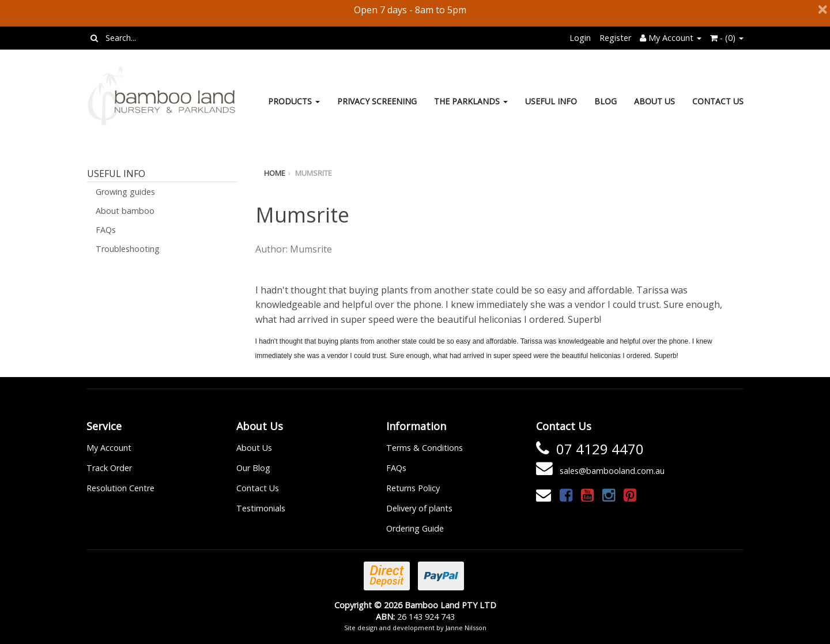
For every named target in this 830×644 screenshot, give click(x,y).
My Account (109, 448)
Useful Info (551, 101)
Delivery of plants (419, 508)
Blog (605, 101)
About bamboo (125, 211)
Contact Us (718, 101)
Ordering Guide (415, 528)
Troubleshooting (128, 249)
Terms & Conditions (425, 448)
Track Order (109, 468)
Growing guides (125, 192)
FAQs (106, 230)
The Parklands (471, 101)
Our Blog (253, 468)
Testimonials (261, 508)
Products (294, 101)
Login (580, 38)
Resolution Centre (120, 488)
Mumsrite (314, 173)
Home (275, 173)
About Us (654, 101)
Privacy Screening (377, 101)
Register (615, 38)
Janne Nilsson (466, 628)
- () (727, 38)
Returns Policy (413, 488)
